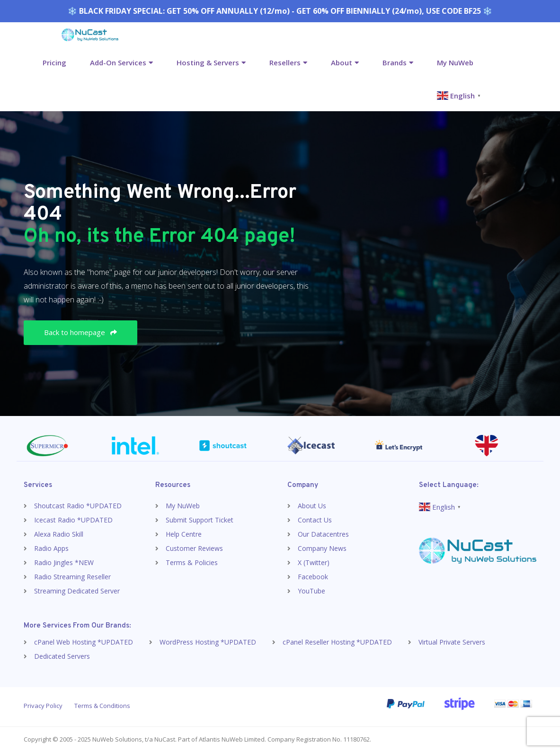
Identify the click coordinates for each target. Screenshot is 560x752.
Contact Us (315, 520)
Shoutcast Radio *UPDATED (78, 506)
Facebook (313, 577)
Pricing (54, 62)
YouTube (311, 591)
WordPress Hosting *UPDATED (208, 642)
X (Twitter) (314, 562)
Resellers (285, 62)
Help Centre (184, 534)
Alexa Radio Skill (59, 534)
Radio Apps (51, 548)
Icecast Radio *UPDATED (73, 520)
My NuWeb (455, 62)
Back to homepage (80, 332)
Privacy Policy (43, 706)
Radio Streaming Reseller (72, 577)
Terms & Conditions (102, 706)
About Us (312, 506)
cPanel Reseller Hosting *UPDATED (337, 642)
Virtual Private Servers (452, 642)
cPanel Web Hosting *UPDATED (84, 642)
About (342, 62)
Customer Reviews (194, 548)
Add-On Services (118, 62)
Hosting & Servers (208, 62)
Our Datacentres (323, 534)
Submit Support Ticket (200, 520)
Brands (395, 62)
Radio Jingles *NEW (64, 562)
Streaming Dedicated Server (77, 591)
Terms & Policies (192, 562)
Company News (322, 548)
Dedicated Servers (62, 656)
